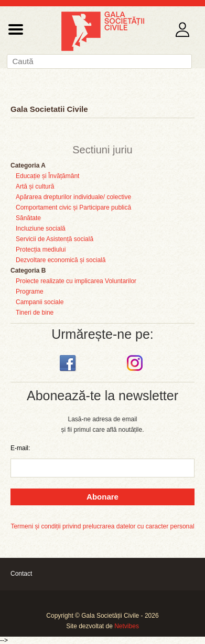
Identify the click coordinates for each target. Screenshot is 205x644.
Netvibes (127, 626)
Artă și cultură (35, 186)
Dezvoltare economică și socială (61, 260)
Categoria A (28, 165)
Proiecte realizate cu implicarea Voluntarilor (76, 281)
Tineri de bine (35, 313)
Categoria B (28, 271)
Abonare (102, 497)
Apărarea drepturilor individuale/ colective (73, 197)
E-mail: (20, 448)
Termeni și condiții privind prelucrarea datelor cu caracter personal (102, 526)
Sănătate (28, 218)
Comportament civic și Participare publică (73, 207)
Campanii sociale (40, 302)
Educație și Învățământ (47, 176)
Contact (21, 574)
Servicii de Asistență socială (55, 239)
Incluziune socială (41, 228)
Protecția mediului (41, 250)
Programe (30, 292)
